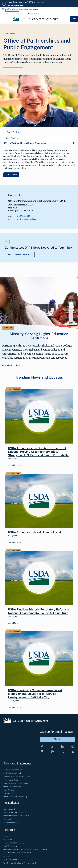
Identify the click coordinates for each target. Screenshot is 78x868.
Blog (18, 14)
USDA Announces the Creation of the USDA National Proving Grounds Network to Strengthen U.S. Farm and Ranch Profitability (38, 452)
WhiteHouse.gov (11, 822)
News (6, 14)
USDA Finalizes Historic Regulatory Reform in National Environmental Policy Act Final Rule (39, 611)
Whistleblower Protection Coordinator (20, 863)
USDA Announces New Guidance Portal (34, 532)
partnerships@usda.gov (27, 219)
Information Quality (11, 780)
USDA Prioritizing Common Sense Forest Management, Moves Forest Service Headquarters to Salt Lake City (35, 694)
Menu (74, 19)
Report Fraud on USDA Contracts (17, 853)
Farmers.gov (9, 809)
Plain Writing (9, 790)
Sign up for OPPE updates (20, 254)
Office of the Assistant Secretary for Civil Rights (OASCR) (25, 849)
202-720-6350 (24, 216)
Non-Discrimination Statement (16, 783)
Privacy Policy (9, 793)
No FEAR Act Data (10, 846)
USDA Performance (11, 860)
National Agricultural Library (15, 812)
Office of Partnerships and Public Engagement (25, 143)
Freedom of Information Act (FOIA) (17, 776)
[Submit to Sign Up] (57, 739)
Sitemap (7, 856)
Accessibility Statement (13, 770)
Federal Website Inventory (14, 843)
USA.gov (8, 819)
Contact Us (8, 839)
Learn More (13, 465)
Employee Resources (34, 14)
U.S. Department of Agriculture (40, 19)
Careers (6, 836)
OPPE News (11, 175)
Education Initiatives (11, 365)
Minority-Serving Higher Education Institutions (39, 336)
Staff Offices (14, 132)
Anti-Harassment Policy (13, 773)
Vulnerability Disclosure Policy (15, 797)
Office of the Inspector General (17, 816)
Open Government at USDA (14, 786)
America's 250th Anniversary (33, 2)
